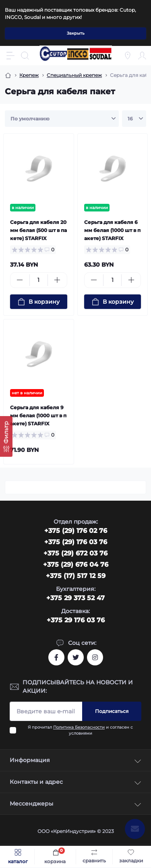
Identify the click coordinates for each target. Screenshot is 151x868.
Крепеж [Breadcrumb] (29, 75)
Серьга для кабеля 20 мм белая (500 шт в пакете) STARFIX (38, 230)
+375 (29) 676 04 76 (76, 565)
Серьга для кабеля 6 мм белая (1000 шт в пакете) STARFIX (112, 230)
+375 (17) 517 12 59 (76, 576)
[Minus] (20, 280)
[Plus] (57, 280)
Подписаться (112, 711)
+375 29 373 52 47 (75, 598)
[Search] (25, 56)
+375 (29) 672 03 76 (75, 553)
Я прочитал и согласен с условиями (80, 730)
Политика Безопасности (79, 727)
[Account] (142, 56)
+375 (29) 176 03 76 (76, 542)
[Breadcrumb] (8, 75)
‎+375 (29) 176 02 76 (76, 531)
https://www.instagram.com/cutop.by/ (95, 657)
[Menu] (10, 56)
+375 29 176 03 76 (76, 620)
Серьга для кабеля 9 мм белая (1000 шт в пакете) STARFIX (38, 415)
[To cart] (39, 302)
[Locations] (128, 56)
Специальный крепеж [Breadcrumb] (74, 75)
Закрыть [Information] (76, 33)
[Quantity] (39, 280)
